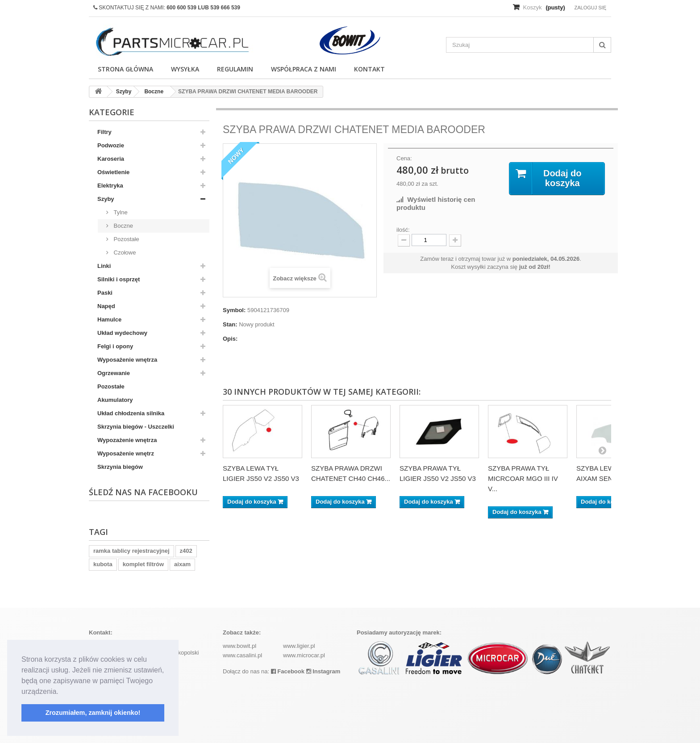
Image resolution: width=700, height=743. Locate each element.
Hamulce (109, 319)
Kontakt (369, 69)
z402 (186, 551)
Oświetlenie (113, 172)
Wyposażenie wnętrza (127, 360)
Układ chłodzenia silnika (131, 413)
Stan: (230, 324)
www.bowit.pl (240, 646)
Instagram (323, 671)
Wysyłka (185, 69)
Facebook (288, 671)
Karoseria (111, 159)
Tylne (120, 212)
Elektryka (110, 186)
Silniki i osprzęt (119, 279)
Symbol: (234, 310)
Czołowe (124, 253)
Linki (104, 266)
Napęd (106, 306)
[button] (62, 692)
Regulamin (235, 69)
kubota (103, 564)
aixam (182, 564)
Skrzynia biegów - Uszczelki (136, 427)
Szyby (106, 199)
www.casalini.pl (242, 655)
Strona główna (125, 69)
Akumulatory (115, 400)
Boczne (123, 226)
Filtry (104, 132)
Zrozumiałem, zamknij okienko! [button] (93, 713)
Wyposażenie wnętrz (126, 453)
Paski (105, 293)
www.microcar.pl (304, 655)
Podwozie (111, 145)
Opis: (230, 339)
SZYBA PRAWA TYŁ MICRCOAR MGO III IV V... (523, 478)
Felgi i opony (115, 346)
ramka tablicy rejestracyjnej (131, 551)
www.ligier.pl (299, 646)
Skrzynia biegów (120, 467)
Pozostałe (126, 239)
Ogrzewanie (114, 373)
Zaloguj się (590, 8)
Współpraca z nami (304, 69)
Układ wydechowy (122, 333)
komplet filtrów (143, 564)
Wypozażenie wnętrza (127, 440)
